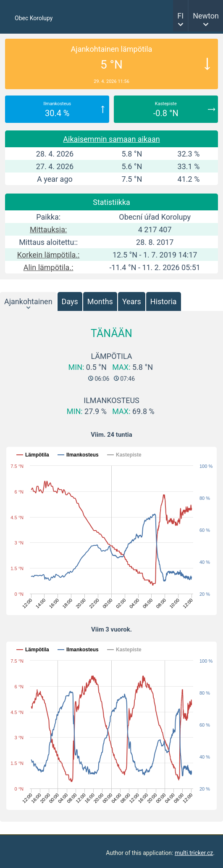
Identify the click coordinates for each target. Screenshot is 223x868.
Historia (164, 301)
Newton (206, 16)
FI (180, 16)
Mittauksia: (49, 230)
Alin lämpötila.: (49, 267)
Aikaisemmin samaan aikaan (111, 139)
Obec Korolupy (34, 18)
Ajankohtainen (28, 301)
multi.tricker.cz (194, 853)
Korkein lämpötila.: (49, 255)
